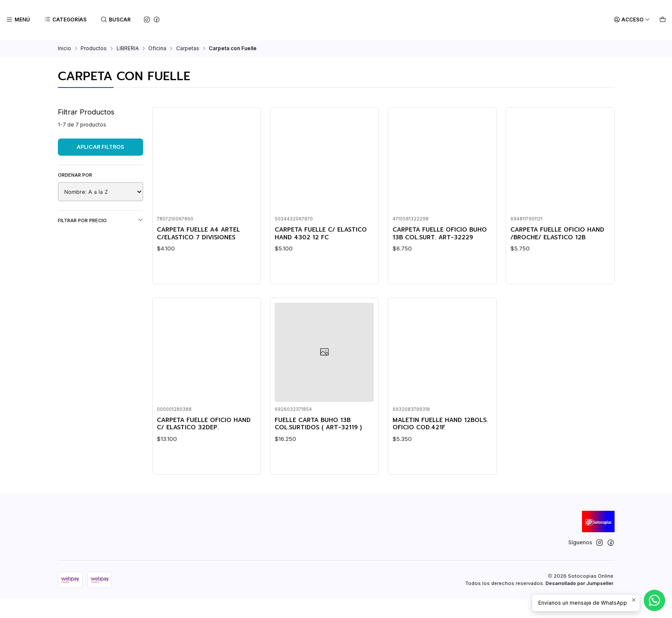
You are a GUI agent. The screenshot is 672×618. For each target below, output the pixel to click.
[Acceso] (633, 20)
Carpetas (188, 48)
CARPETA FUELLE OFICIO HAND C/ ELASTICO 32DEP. (202, 480)
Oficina (157, 48)
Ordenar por (75, 174)
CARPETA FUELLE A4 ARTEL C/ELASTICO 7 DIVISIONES (204, 234)
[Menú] (18, 20)
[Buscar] (114, 20)
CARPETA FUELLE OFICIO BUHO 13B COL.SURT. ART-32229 (437, 238)
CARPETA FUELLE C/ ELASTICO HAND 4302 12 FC (322, 234)
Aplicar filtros (100, 146)
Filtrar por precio (100, 219)
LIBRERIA (128, 48)
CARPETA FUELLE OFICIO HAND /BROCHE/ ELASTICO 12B (556, 238)
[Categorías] (64, 20)
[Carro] (663, 20)
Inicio (64, 48)
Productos (94, 48)
